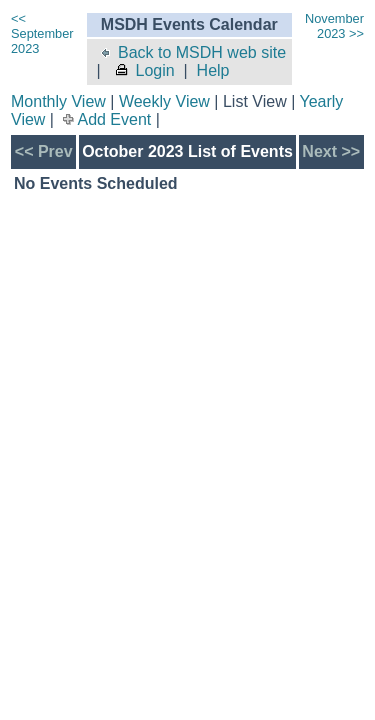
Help (213, 70)
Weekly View (164, 101)
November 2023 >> (334, 26)
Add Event (114, 119)
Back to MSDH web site (191, 52)
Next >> (331, 151)
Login (144, 70)
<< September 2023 (42, 33)
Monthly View (58, 101)
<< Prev (44, 151)
